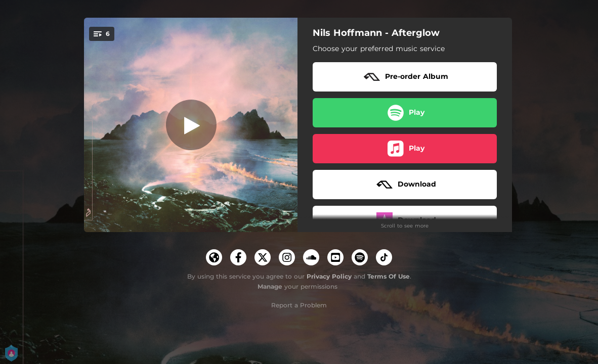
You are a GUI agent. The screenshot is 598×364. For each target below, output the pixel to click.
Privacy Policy (329, 276)
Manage (270, 286)
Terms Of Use (389, 276)
